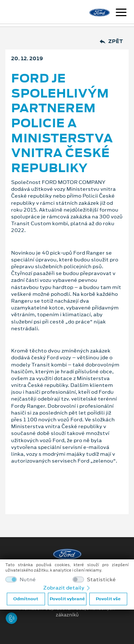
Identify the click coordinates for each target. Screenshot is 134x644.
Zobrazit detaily (67, 588)
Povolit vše (108, 599)
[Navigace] (121, 13)
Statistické (101, 580)
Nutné (28, 580)
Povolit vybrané (67, 599)
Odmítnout (26, 599)
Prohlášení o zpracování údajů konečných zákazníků (67, 612)
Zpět (111, 41)
